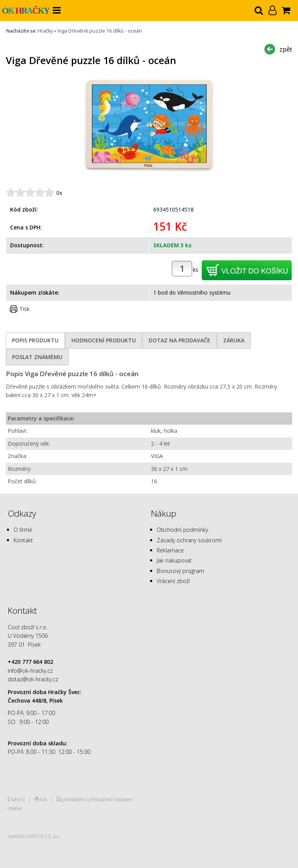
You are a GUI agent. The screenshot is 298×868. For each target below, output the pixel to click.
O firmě (23, 530)
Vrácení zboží (173, 581)
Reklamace (170, 550)
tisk (43, 799)
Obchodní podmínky (182, 530)
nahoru (17, 799)
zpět (286, 49)
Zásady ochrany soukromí (189, 540)
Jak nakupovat (174, 560)
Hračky (45, 31)
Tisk (24, 309)
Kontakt (23, 540)
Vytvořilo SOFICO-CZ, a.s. (34, 836)
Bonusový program (180, 571)
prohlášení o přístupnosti (87, 799)
